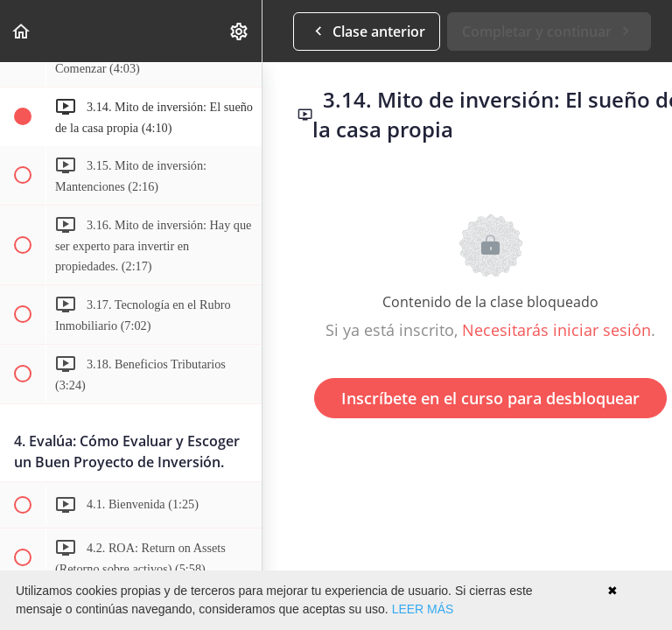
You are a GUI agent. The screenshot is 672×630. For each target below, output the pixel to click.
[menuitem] (240, 31)
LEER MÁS (423, 609)
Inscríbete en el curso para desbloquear (490, 398)
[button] (22, 31)
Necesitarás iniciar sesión (556, 330)
